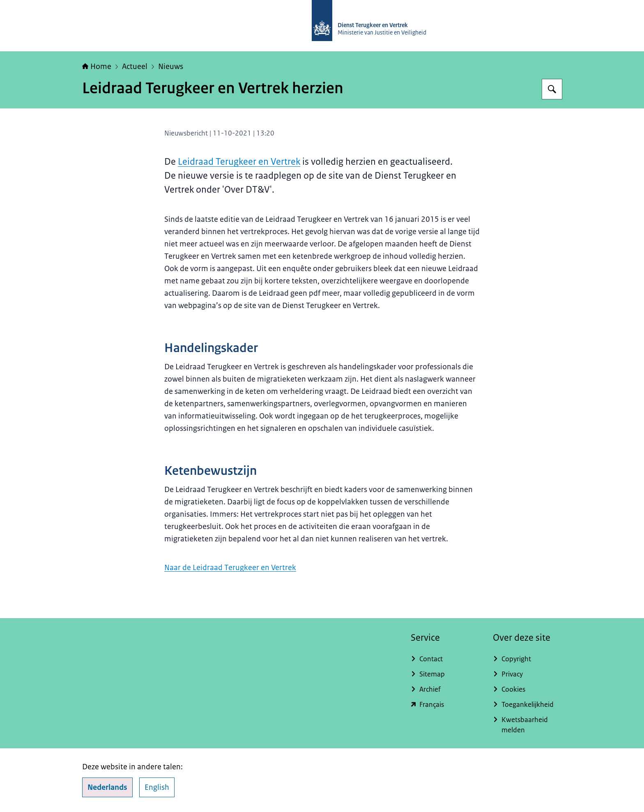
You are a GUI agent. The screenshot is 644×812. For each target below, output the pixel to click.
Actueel (135, 67)
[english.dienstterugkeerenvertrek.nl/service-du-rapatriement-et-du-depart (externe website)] (445, 705)
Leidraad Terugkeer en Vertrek (239, 162)
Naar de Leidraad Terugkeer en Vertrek (230, 568)
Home (97, 67)
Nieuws (171, 67)
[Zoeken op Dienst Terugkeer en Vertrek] (552, 89)
